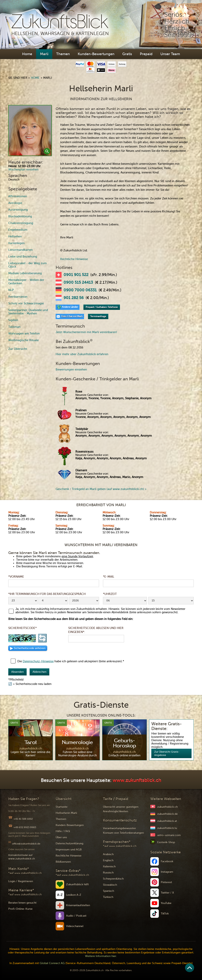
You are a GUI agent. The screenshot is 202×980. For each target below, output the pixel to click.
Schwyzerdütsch (113, 879)
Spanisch (108, 891)
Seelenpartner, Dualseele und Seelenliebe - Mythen (28, 312)
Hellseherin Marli (66, 813)
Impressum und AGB (69, 850)
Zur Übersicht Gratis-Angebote (167, 753)
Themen (63, 54)
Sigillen (13, 320)
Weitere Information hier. (101, 956)
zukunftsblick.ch (167, 807)
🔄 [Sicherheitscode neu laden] (42, 638)
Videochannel (75, 926)
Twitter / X (167, 893)
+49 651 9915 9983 (25, 827)
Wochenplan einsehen (23, 170)
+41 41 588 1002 (23, 819)
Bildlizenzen (63, 862)
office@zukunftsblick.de (26, 844)
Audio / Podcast (76, 916)
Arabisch (108, 854)
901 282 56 (74, 298)
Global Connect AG (52, 963)
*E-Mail (109, 577)
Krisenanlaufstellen (78, 905)
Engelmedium (18, 230)
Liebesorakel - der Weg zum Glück (28, 265)
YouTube (166, 903)
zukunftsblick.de (167, 814)
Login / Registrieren (21, 881)
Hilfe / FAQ (63, 831)
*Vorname (16, 577)
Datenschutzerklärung (69, 843)
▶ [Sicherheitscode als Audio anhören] (28, 648)
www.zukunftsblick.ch (137, 780)
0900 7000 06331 (80, 290)
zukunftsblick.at (167, 821)
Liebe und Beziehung (23, 257)
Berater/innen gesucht (22, 903)
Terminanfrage (98, 316)
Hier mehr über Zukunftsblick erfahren (82, 354)
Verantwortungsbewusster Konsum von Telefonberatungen (123, 831)
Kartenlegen (16, 243)
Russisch (108, 873)
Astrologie (15, 203)
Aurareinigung (18, 210)
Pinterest (166, 882)
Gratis (127, 54)
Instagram (167, 872)
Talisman (14, 327)
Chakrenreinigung (21, 223)
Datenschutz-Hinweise (38, 661)
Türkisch (108, 897)
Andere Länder (70, 307)
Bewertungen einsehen (71, 370)
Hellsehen (15, 236)
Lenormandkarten (21, 250)
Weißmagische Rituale (23, 340)
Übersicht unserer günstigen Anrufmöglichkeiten (121, 809)
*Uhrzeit (110, 594)
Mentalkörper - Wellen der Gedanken (26, 282)
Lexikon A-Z (74, 895)
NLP (11, 290)
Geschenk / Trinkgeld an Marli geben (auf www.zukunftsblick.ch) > (101, 489)
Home (27, 54)
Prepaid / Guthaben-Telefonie (102, 307)
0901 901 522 (76, 275)
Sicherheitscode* (22, 628)
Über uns (61, 837)
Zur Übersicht (18, 349)
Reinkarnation (18, 297)
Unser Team (170, 54)
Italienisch (109, 867)
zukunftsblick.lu (167, 828)
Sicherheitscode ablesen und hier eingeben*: (96, 630)
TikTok (165, 914)
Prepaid (146, 54)
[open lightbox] (30, 130)
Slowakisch (110, 885)
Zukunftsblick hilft (77, 884)
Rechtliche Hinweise (74, 259)
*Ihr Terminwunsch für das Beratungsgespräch (47, 594)
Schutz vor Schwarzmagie (26, 303)
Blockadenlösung (20, 216)
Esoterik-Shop (166, 842)
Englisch (108, 860)
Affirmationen (18, 196)
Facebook (167, 861)
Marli (44, 54)
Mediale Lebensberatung (25, 273)
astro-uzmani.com (169, 835)
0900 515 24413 (78, 283)
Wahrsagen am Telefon (24, 333)
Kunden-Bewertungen (96, 54)
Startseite (62, 807)
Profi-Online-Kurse (20, 909)
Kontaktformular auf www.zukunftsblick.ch (22, 857)
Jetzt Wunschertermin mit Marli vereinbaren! (86, 332)
